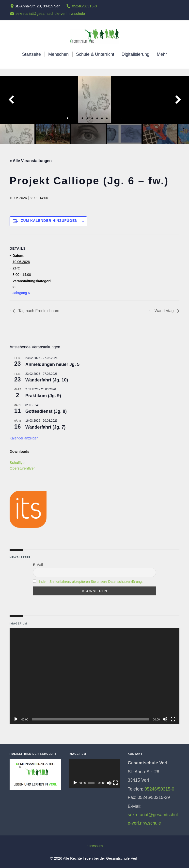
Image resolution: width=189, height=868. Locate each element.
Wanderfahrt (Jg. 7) (45, 427)
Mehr (162, 54)
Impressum (94, 846)
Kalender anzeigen (24, 438)
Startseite (31, 54)
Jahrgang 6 (21, 293)
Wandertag (165, 311)
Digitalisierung (135, 54)
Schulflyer (18, 462)
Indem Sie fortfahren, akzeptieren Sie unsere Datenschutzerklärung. (91, 582)
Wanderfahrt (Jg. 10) (47, 380)
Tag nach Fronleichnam (38, 311)
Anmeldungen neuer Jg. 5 (52, 364)
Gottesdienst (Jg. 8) (46, 411)
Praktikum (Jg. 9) (43, 396)
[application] (94, 676)
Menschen (58, 54)
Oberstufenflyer (22, 468)
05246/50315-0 (84, 6)
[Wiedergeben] (16, 719)
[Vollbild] (173, 719)
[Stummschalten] (165, 719)
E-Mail (38, 565)
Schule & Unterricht (95, 54)
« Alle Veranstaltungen (31, 161)
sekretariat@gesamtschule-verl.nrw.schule (50, 13)
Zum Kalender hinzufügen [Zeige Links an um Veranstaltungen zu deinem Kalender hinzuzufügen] (49, 221)
